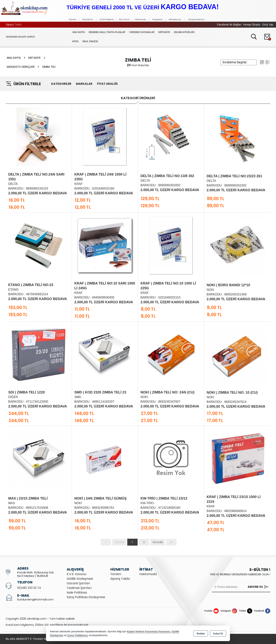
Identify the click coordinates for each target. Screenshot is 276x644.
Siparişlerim (87, 19)
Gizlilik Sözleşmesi (80, 579)
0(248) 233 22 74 (29, 588)
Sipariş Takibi (14, 25)
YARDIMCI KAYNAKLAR (142, 32)
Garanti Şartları (78, 583)
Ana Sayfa (79, 32)
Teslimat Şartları (79, 588)
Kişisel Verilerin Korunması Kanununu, (149, 631)
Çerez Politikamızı (78, 635)
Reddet (201, 634)
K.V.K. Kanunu (76, 574)
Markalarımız (175, 19)
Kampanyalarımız (196, 19)
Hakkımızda (140, 19)
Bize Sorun (125, 19)
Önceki (119, 542)
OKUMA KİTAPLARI (184, 32)
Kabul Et (218, 634)
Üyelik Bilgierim (107, 19)
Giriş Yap (268, 25)
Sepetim (72, 19)
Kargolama (157, 19)
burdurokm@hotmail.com (35, 599)
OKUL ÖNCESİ (90, 41)
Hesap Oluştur (252, 25)
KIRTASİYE (164, 32)
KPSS (76, 41)
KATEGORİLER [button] (61, 84)
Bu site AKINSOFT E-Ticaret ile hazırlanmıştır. (36, 639)
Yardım (116, 574)
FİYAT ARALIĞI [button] (107, 84)
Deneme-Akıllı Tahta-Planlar (107, 32)
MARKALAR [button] (84, 84)
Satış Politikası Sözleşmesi (86, 597)
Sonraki (158, 542)
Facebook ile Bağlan (229, 25)
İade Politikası (77, 592)
